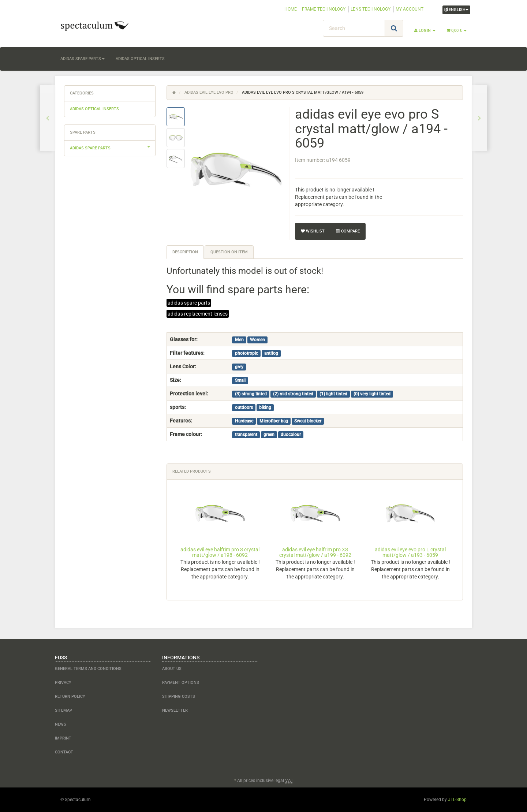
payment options (181, 683)
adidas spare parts (83, 59)
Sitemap (63, 710)
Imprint (63, 738)
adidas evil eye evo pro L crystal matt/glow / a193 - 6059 (410, 552)
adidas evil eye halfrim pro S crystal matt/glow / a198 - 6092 (220, 552)
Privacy (63, 683)
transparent (246, 435)
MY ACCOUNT (410, 9)
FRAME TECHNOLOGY (324, 9)
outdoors (244, 407)
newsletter (175, 710)
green (269, 435)
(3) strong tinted (251, 394)
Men (239, 340)
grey (239, 367)
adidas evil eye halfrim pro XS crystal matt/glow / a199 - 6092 (315, 552)
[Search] (354, 28)
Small (240, 380)
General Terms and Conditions (88, 669)
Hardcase (244, 421)
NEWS (61, 724)
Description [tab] (185, 252)
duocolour (291, 435)
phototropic (246, 353)
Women (257, 340)
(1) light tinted (333, 394)
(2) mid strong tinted (293, 394)
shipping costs (179, 696)
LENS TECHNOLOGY (371, 9)
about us (172, 669)
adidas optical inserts (140, 59)
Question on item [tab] (229, 252)
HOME (291, 9)
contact (64, 752)
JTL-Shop (457, 800)
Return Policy (70, 696)
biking (265, 407)
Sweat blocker (308, 421)
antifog (271, 353)
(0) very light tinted (372, 394)
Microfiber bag (274, 421)
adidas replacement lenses (198, 314)
